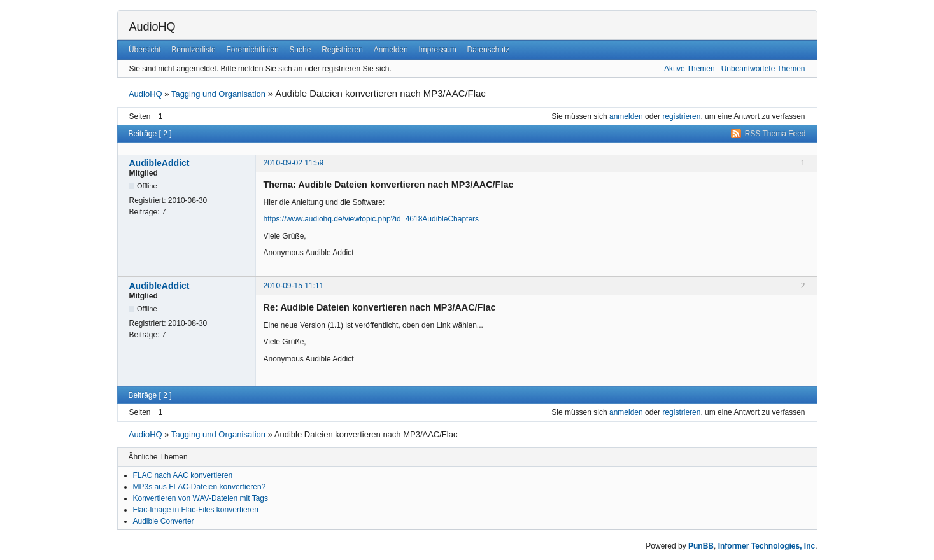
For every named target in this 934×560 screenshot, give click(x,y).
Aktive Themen (690, 69)
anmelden (626, 116)
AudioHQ (152, 27)
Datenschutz (489, 50)
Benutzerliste (193, 50)
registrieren (681, 116)
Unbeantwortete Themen (763, 69)
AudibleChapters (450, 219)
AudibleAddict (159, 163)
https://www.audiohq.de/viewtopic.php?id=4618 (343, 219)
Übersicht (145, 50)
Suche (300, 50)
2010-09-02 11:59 (294, 163)
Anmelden (391, 50)
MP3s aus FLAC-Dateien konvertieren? (200, 487)
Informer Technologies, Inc (767, 546)
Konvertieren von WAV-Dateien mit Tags (201, 498)
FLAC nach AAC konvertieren (183, 475)
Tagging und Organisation (218, 94)
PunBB (701, 546)
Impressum (437, 50)
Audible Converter (164, 521)
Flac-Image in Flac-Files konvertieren (196, 510)
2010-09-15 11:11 (294, 286)
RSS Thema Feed (775, 134)
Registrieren (342, 50)
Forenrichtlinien (253, 50)
